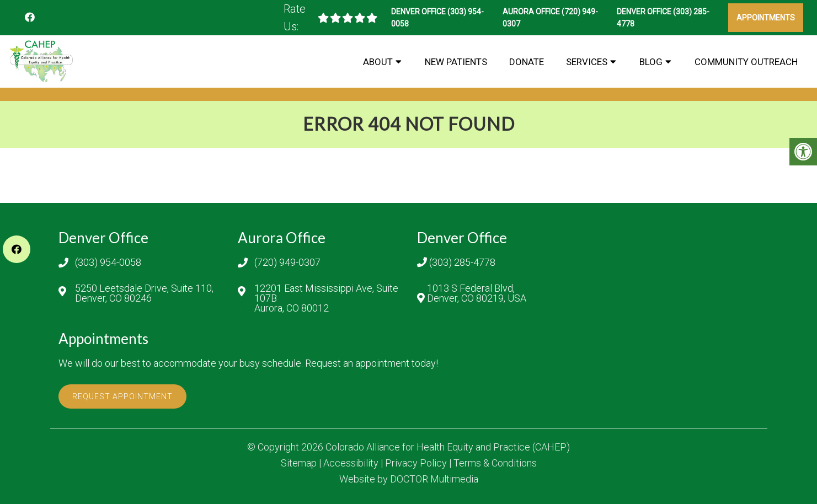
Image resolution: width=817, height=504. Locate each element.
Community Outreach (746, 62)
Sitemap (299, 463)
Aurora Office (532, 12)
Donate (527, 62)
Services (587, 62)
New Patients (456, 62)
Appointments (766, 18)
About (378, 62)
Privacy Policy (416, 463)
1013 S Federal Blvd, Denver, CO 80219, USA (477, 293)
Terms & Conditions (495, 463)
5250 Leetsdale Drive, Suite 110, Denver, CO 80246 (144, 293)
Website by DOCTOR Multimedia (409, 479)
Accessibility (351, 463)
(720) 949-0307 (287, 262)
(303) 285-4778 (462, 262)
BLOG (651, 62)
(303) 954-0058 (108, 262)
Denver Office (419, 12)
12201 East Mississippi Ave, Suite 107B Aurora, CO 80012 (326, 298)
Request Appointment (122, 396)
